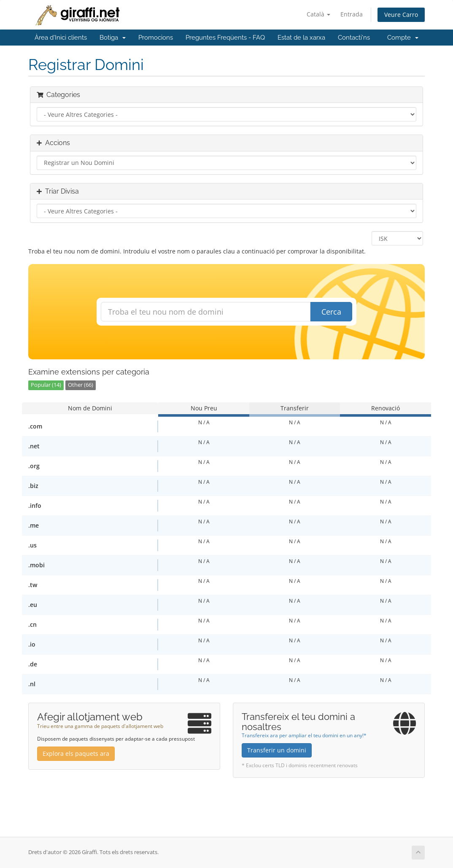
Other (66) (81, 385)
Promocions (156, 38)
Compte (403, 38)
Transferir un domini (277, 750)
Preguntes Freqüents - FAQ (225, 38)
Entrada (352, 14)
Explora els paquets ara (76, 753)
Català (318, 14)
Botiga (113, 38)
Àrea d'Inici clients (61, 38)
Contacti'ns (354, 38)
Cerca (331, 312)
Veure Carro (401, 15)
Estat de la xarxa (301, 38)
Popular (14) (46, 385)
